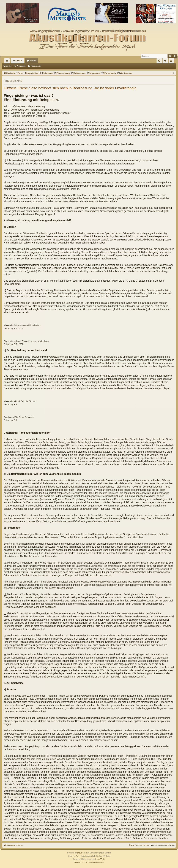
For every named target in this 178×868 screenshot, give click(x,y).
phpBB (80, 853)
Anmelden (21, 66)
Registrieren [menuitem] (172, 61)
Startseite (17, 61)
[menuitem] (159, 61)
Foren (33, 61)
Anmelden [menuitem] (166, 61)
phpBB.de (101, 859)
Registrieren (36, 66)
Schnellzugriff (8, 61)
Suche (9, 66)
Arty (78, 856)
